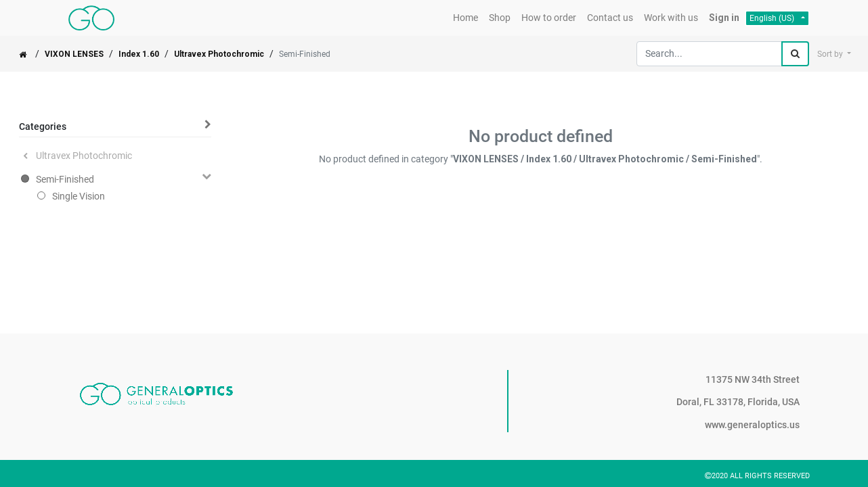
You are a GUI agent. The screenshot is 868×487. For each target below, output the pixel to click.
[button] (834, 54)
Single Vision (79, 196)
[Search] (795, 54)
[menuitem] (465, 18)
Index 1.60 (139, 54)
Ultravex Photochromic (219, 54)
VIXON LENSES (74, 54)
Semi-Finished (65, 179)
